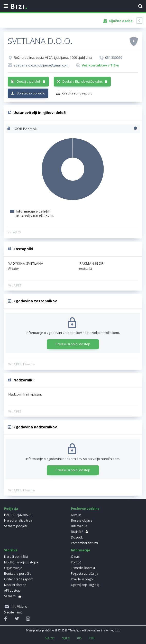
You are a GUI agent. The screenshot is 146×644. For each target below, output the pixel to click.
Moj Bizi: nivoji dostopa (21, 562)
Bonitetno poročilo (31, 93)
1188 (92, 638)
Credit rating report (77, 93)
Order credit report (18, 579)
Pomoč (76, 562)
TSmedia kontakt (83, 568)
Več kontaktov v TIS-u (101, 65)
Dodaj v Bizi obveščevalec (83, 81)
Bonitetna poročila (18, 574)
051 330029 (114, 57)
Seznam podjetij (16, 526)
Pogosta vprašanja (85, 574)
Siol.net (50, 638)
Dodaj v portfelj (29, 81)
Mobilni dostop (15, 585)
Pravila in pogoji (83, 579)
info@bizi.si (18, 607)
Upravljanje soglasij (85, 585)
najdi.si (66, 638)
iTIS (79, 638)
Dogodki (77, 537)
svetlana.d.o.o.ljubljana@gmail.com (41, 65)
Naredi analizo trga (18, 520)
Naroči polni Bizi (16, 557)
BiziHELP (77, 532)
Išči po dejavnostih (18, 515)
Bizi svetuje (79, 526)
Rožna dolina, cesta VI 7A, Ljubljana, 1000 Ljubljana (53, 57)
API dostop (12, 590)
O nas (75, 557)
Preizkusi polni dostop (73, 344)
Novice (76, 515)
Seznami (10, 596)
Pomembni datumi (84, 543)
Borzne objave (82, 520)
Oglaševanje (13, 568)
